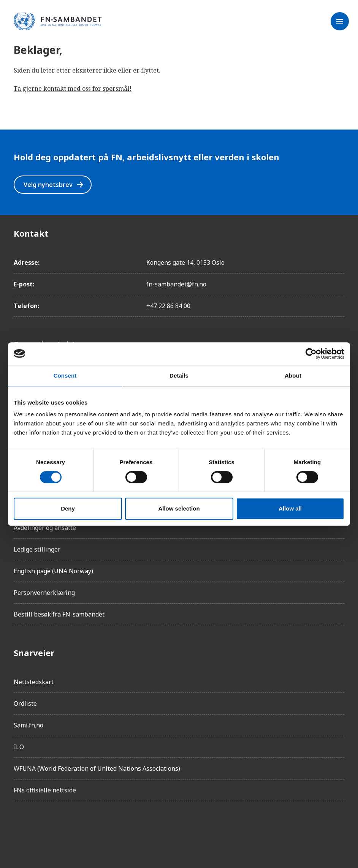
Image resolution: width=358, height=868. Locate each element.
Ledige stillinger (37, 549)
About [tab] (293, 376)
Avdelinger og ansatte (45, 528)
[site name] (58, 22)
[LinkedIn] (62, 828)
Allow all (290, 508)
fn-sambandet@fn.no (176, 284)
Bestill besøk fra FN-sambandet (59, 614)
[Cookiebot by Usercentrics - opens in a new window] (311, 354)
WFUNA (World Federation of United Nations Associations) (97, 768)
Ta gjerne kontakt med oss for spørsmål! (73, 89)
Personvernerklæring (44, 593)
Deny (68, 508)
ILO (19, 747)
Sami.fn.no (29, 725)
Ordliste (25, 704)
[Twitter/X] (84, 828)
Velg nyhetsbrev (54, 185)
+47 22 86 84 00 (168, 306)
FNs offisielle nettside (45, 790)
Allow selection (179, 508)
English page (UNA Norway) (53, 571)
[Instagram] (41, 828)
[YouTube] (105, 828)
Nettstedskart (34, 682)
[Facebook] (20, 828)
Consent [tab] (65, 376)
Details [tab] (179, 376)
